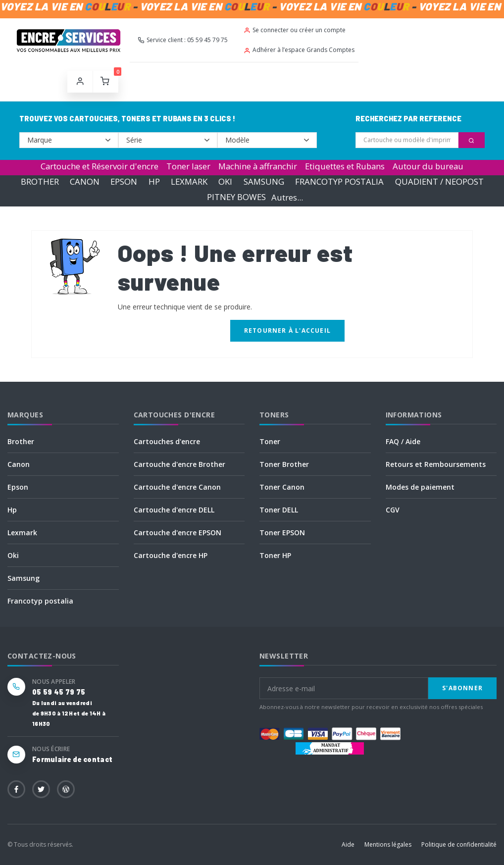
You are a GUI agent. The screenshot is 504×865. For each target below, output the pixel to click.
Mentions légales (388, 844)
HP (154, 181)
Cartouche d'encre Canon (177, 487)
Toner (270, 441)
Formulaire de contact (72, 759)
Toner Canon (282, 487)
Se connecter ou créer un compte (295, 30)
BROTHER (40, 181)
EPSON (124, 181)
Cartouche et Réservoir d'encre (100, 166)
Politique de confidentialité (459, 844)
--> (69, 140)
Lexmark (22, 533)
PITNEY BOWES (236, 197)
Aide (348, 844)
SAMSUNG (264, 181)
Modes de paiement (420, 487)
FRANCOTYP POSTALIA (339, 181)
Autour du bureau (428, 166)
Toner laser (188, 166)
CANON (85, 181)
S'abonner (462, 688)
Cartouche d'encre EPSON (177, 533)
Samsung (24, 578)
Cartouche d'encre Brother (179, 464)
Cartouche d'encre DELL (174, 510)
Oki (13, 555)
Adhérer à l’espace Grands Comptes (299, 50)
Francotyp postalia (40, 601)
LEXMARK (189, 181)
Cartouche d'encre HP (171, 555)
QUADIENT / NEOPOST (439, 181)
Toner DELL (279, 510)
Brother (21, 441)
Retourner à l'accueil (287, 331)
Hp (12, 510)
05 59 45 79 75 (59, 692)
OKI (225, 181)
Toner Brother (284, 464)
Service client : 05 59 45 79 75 (183, 40)
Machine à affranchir (258, 166)
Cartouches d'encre (167, 441)
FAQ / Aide (403, 441)
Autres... (287, 197)
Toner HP (275, 555)
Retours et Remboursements (436, 464)
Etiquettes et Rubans (345, 166)
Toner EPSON (282, 533)
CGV (393, 510)
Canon (19, 464)
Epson (18, 487)
